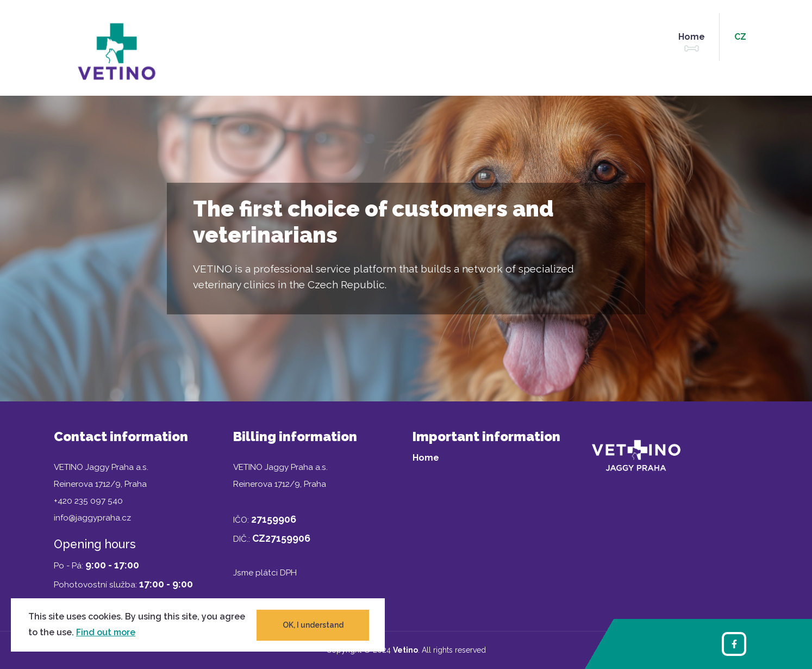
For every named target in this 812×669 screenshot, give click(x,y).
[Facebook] (734, 644)
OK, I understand (313, 625)
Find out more (106, 632)
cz (740, 37)
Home (692, 37)
